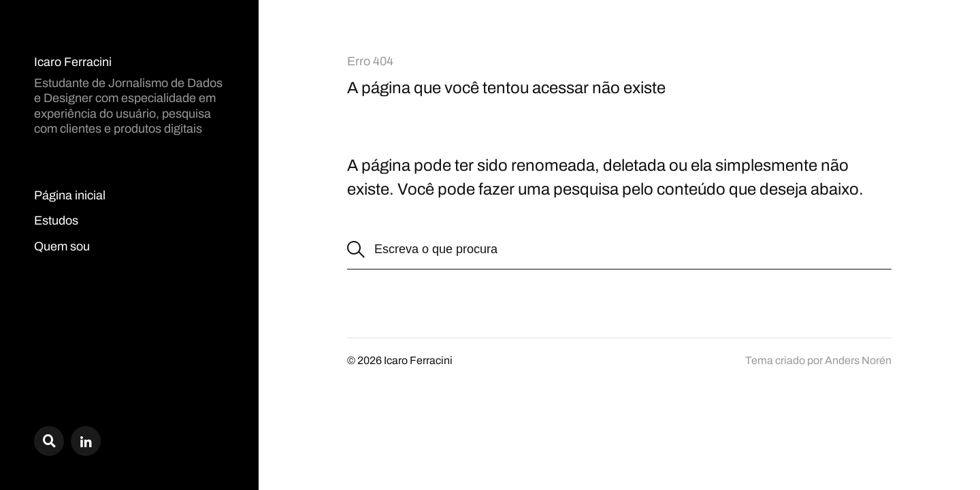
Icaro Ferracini (73, 62)
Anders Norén (858, 360)
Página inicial (70, 195)
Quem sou (62, 246)
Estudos (56, 220)
